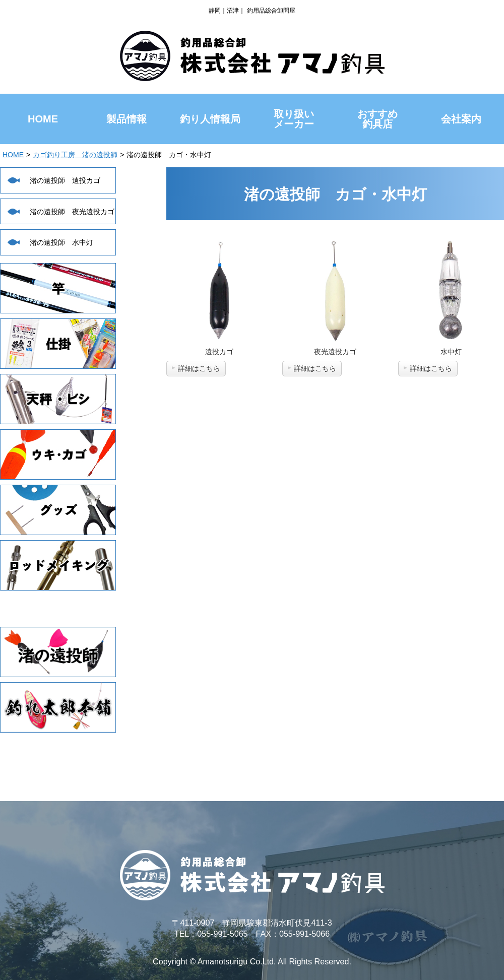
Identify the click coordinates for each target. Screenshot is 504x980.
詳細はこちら (199, 368)
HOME (13, 155)
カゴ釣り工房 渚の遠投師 (75, 155)
